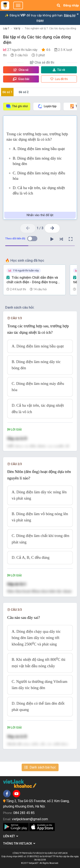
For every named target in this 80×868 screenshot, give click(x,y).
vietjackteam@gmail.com (30, 819)
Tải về (59, 70)
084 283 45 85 (24, 813)
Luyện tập (47, 106)
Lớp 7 (6, 28)
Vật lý (17, 28)
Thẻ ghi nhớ (17, 106)
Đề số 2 (24, 92)
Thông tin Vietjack (19, 843)
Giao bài (21, 79)
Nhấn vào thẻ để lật (40, 215)
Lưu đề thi (59, 79)
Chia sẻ (21, 70)
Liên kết (11, 836)
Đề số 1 (7, 92)
